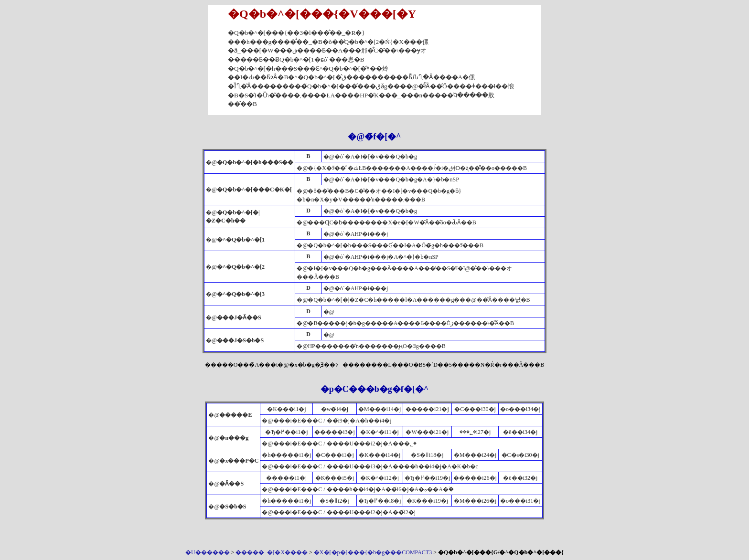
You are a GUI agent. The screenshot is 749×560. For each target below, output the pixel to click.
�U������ (208, 552)
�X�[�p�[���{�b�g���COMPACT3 (373, 552)
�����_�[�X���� (272, 552)
